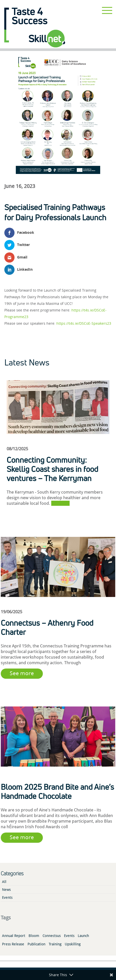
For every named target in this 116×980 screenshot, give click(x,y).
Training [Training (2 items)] (55, 944)
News (6, 890)
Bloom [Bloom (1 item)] (34, 936)
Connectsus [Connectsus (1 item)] (52, 936)
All (4, 882)
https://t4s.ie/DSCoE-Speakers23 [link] (84, 323)
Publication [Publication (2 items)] (36, 944)
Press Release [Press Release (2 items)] (13, 944)
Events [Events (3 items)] (69, 936)
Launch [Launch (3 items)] (83, 936)
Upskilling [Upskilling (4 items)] (73, 944)
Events (7, 897)
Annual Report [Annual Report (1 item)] (14, 936)
